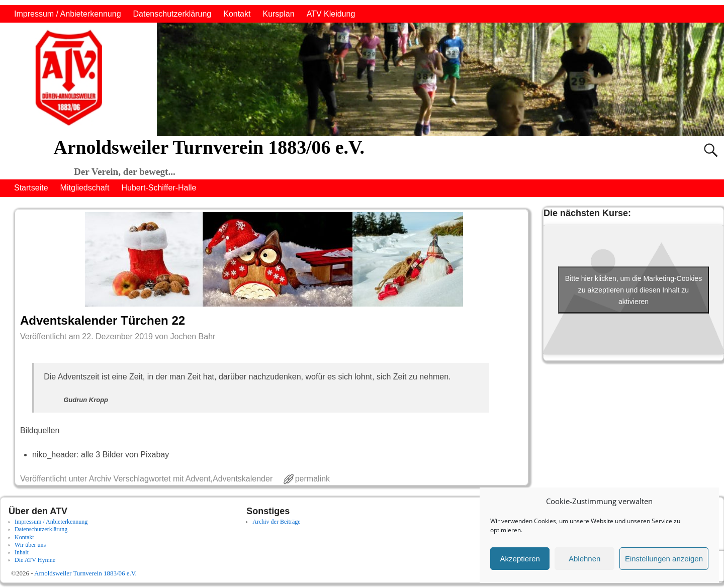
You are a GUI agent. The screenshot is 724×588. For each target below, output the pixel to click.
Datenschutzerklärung (172, 14)
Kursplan (278, 14)
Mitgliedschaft (85, 188)
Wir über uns (30, 545)
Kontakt (237, 14)
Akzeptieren (520, 559)
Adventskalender (243, 479)
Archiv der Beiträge (276, 522)
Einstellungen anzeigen (664, 559)
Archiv (100, 479)
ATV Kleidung (331, 14)
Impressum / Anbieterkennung (68, 14)
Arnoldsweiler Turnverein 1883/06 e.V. (209, 147)
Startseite (31, 188)
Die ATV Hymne (35, 560)
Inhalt (22, 552)
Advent (198, 479)
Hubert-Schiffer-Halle (159, 188)
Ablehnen (584, 559)
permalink (312, 479)
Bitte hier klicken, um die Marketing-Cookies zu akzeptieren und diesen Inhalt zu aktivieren (633, 289)
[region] (362, 79)
